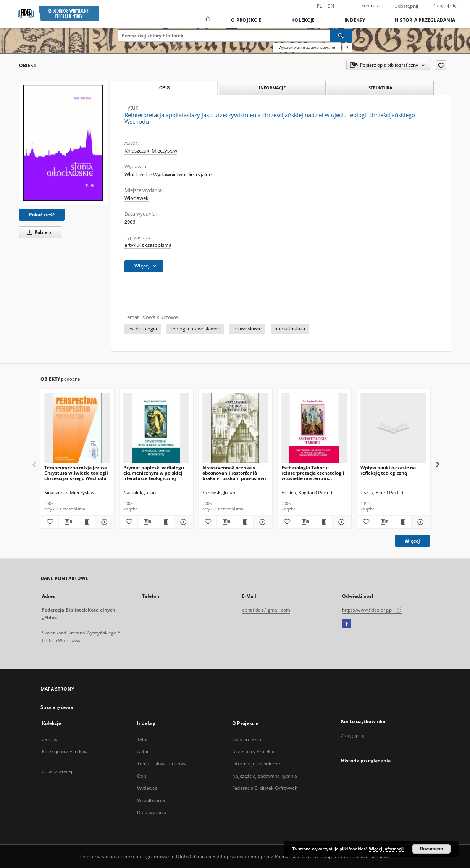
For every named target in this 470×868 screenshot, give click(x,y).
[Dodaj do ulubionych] (441, 65)
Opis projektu (247, 739)
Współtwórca (151, 800)
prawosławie (247, 329)
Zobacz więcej (57, 771)
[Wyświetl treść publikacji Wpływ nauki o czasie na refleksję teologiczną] (402, 522)
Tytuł (142, 739)
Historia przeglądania (425, 20)
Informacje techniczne (256, 764)
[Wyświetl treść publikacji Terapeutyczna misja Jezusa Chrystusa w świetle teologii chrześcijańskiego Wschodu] (86, 522)
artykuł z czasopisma (148, 245)
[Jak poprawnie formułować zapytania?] (347, 47)
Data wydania (152, 812)
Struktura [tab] (380, 88)
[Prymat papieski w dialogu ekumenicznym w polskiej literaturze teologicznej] (156, 428)
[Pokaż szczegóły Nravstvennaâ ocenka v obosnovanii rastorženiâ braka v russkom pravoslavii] (261, 522)
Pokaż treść (42, 215)
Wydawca (147, 788)
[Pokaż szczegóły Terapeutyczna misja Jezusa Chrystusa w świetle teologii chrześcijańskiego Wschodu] (103, 522)
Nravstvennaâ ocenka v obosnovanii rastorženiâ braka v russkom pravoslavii (234, 473)
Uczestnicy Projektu (253, 751)
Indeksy (355, 20)
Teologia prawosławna (195, 329)
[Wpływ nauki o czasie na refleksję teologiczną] (393, 428)
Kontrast (371, 6)
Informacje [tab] (272, 88)
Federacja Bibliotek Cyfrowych (265, 788)
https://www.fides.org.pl (372, 610)
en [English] (331, 6)
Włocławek (136, 198)
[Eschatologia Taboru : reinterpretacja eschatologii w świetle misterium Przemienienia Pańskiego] (314, 428)
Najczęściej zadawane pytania (265, 776)
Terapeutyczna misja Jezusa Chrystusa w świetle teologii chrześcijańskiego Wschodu (76, 473)
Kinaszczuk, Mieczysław (151, 151)
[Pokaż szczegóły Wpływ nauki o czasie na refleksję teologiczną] (419, 522)
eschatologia (143, 329)
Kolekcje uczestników (65, 751)
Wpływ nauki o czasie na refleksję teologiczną (388, 470)
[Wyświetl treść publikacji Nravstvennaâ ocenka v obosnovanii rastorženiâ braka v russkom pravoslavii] (244, 522)
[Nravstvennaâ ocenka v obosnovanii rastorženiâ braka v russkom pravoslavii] (235, 428)
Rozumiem (432, 849)
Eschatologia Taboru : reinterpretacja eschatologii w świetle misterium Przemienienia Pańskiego (313, 473)
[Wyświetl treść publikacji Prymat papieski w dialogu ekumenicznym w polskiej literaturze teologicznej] (165, 522)
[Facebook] (346, 624)
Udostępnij (406, 6)
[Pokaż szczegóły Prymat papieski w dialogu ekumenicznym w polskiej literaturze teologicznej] (182, 522)
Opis (142, 776)
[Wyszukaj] (341, 35)
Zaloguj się (445, 6)
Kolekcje (303, 20)
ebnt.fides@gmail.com (266, 610)
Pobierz (38, 232)
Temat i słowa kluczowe (163, 764)
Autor (143, 751)
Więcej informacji (386, 849)
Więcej (412, 541)
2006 (130, 222)
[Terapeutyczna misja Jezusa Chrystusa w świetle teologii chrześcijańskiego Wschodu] (77, 428)
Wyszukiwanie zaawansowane (307, 47)
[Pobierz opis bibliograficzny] (68, 522)
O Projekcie (246, 20)
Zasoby (50, 739)
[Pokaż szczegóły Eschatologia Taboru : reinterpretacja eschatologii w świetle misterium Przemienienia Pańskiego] (340, 522)
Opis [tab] (164, 88)
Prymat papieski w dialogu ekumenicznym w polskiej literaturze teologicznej (154, 473)
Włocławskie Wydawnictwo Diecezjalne (168, 175)
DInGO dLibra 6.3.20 (199, 856)
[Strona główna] (208, 20)
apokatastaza (290, 329)
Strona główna (57, 707)
